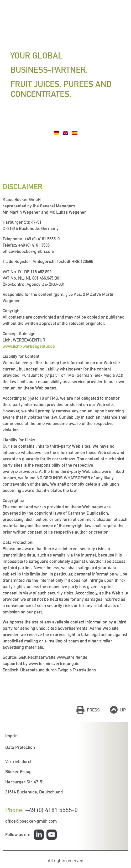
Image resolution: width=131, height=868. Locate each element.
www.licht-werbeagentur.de (29, 346)
